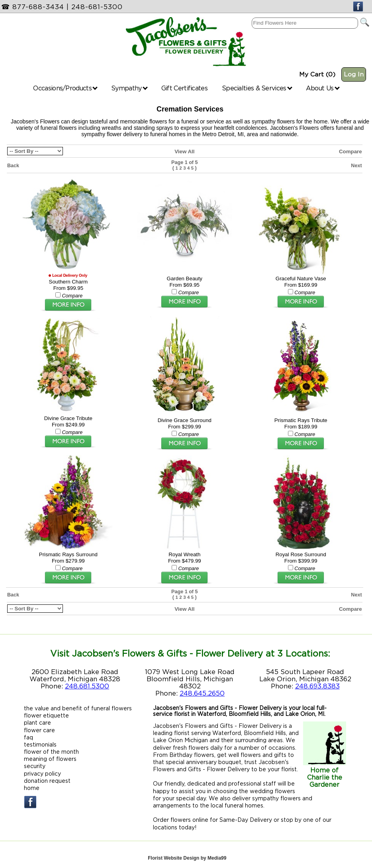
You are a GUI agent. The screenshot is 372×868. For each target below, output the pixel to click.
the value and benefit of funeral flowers (78, 705)
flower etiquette (46, 713)
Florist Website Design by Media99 (187, 855)
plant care (37, 720)
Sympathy (129, 88)
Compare (350, 152)
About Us (323, 88)
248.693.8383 (317, 683)
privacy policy (42, 771)
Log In (354, 74)
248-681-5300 (97, 7)
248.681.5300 (87, 683)
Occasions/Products (65, 88)
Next (356, 166)
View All (184, 152)
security (35, 763)
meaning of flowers (50, 756)
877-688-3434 (38, 7)
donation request (47, 778)
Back (13, 166)
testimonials (40, 742)
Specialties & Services (257, 88)
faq (28, 734)
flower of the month (51, 749)
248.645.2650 (202, 690)
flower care (39, 727)
